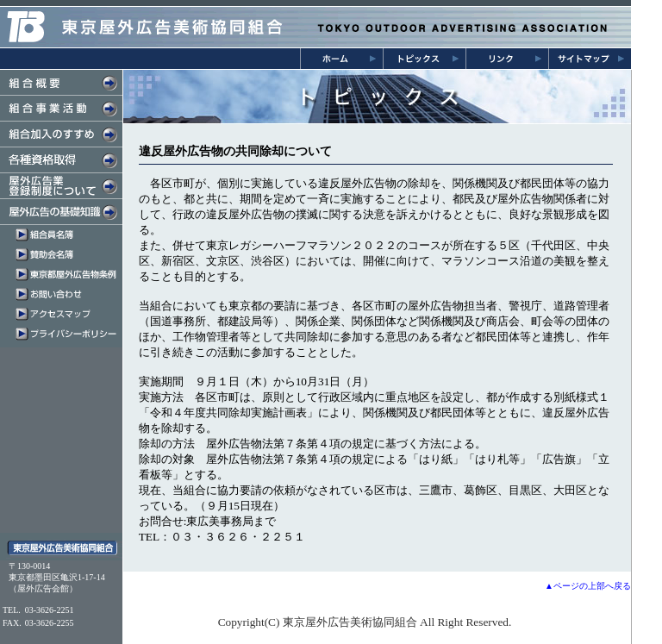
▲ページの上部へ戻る (588, 586)
